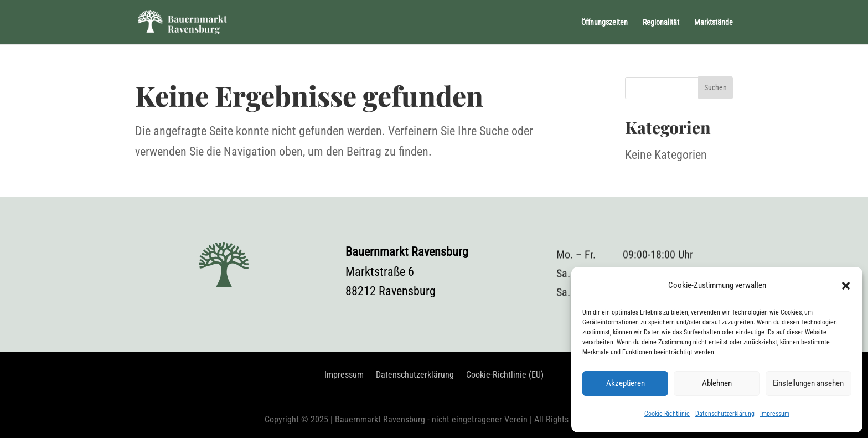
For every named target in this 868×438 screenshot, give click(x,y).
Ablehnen (717, 383)
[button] (846, 286)
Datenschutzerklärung (725, 414)
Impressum (775, 414)
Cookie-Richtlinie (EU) (505, 375)
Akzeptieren (626, 383)
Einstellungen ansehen (808, 383)
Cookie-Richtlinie (667, 414)
